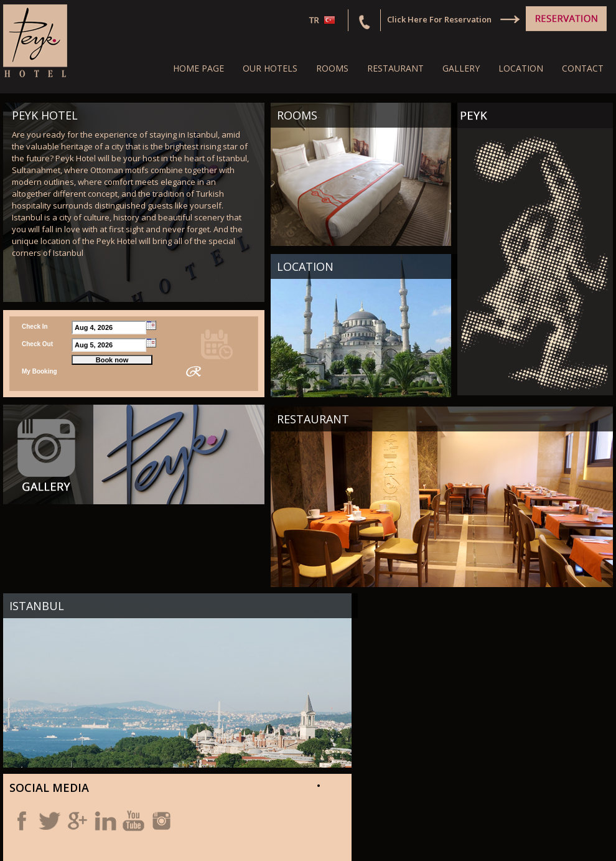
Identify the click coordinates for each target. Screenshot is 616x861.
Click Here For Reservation (439, 19)
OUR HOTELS (270, 68)
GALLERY (461, 68)
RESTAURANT (395, 68)
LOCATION (521, 68)
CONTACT (583, 68)
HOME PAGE (198, 68)
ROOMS (332, 68)
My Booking (40, 371)
